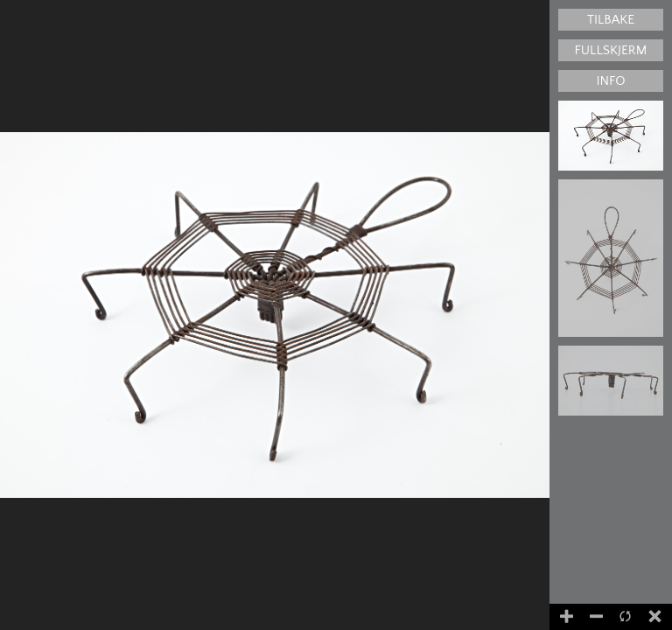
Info (610, 81)
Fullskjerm (611, 50)
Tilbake (611, 20)
